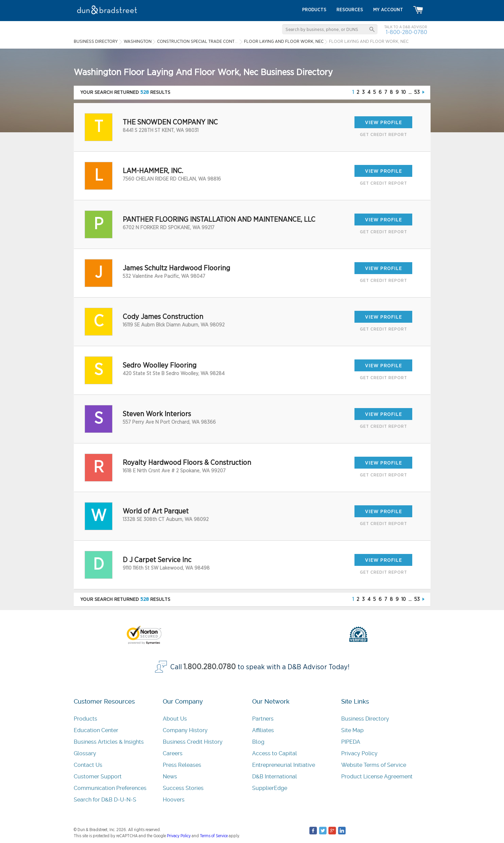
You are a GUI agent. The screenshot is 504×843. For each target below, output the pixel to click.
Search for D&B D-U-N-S (105, 800)
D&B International (275, 777)
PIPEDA (351, 742)
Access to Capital (275, 753)
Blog (258, 742)
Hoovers (174, 800)
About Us (175, 719)
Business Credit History (193, 742)
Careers (173, 753)
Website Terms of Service (374, 765)
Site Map (352, 730)
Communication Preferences (110, 788)
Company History (185, 730)
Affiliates (263, 730)
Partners (263, 719)
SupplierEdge (270, 788)
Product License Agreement (377, 777)
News (170, 777)
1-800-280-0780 (406, 32)
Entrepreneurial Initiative (284, 765)
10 (404, 92)
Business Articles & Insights (109, 742)
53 (417, 92)
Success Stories (183, 788)
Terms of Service (214, 836)
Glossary (85, 753)
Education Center (96, 730)
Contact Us (88, 765)
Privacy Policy (359, 753)
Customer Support (98, 777)
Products (85, 719)
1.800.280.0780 (210, 667)
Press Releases (182, 765)
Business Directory (365, 719)
